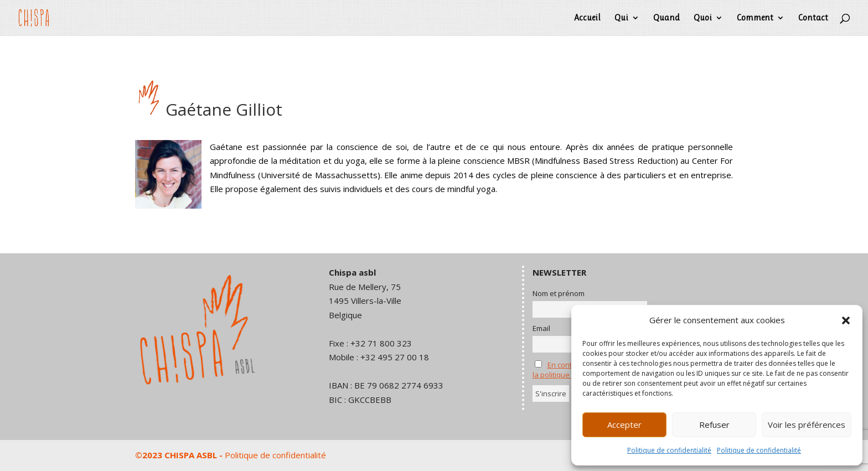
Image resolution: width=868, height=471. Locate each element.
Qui (621, 18)
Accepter (624, 425)
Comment (755, 18)
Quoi (703, 18)
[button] (846, 320)
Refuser (714, 425)
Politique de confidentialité (669, 450)
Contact (813, 18)
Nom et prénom (559, 293)
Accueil (587, 18)
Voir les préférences (807, 425)
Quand (666, 18)
